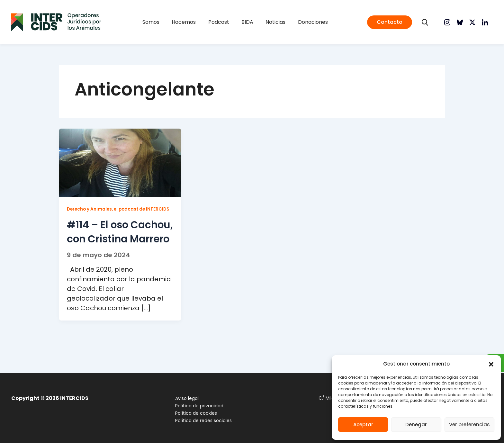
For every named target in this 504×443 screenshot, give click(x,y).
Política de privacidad (197, 406)
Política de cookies (194, 413)
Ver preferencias (469, 425)
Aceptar (363, 425)
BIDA (244, 22)
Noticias (267, 22)
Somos (166, 22)
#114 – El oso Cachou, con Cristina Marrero (113, 246)
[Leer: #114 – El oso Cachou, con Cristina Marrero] (120, 162)
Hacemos (193, 22)
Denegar (416, 425)
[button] (491, 364)
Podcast (222, 22)
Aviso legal (184, 398)
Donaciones (298, 22)
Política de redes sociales (201, 420)
